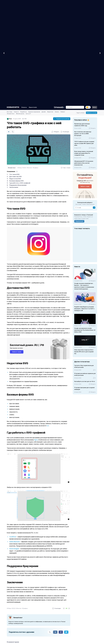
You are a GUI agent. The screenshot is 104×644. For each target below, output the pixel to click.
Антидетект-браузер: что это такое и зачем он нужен (27, 600)
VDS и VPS (75, 620)
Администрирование (34, 7)
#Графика (35, 63)
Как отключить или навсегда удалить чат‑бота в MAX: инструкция (83, 29)
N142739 (7, 636)
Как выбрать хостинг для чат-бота (85, 277)
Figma (36, 335)
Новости (16, 7)
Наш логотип (62, 623)
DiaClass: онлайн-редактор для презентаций (24, 590)
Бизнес (57, 7)
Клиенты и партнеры (49, 626)
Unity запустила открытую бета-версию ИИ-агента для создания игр (84, 247)
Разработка (23, 7)
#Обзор (20, 63)
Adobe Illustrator (15, 437)
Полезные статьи (91, 628)
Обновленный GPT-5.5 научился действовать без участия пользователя (84, 58)
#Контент (30, 63)
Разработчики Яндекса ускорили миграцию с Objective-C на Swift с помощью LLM (84, 204)
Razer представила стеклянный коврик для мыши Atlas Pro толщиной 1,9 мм (84, 49)
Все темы (10, 7)
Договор (46, 632)
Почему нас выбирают (50, 623)
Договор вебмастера (64, 626)
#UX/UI (24, 63)
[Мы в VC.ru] (24, 628)
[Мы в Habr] (20, 628)
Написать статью (92, 8)
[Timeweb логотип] (23, 615)
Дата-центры (90, 625)
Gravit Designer (14, 444)
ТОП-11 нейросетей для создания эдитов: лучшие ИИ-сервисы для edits (84, 39)
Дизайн (44, 7)
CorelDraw (13, 432)
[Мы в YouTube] (15, 628)
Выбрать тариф (17, 247)
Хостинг (75, 618)
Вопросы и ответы (49, 629)
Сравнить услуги (48, 620)
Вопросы (24, 3)
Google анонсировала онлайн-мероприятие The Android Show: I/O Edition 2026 (85, 225)
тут (48, 321)
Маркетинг (50, 7)
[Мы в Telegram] (7, 628)
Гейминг (63, 7)
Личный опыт (11, 9)
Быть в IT (28, 9)
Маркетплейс (33, 3)
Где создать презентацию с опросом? (22, 569)
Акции (46, 637)
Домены (75, 626)
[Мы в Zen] (28, 628)
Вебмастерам (62, 618)
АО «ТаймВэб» (14, 633)
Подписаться (79, 117)
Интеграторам (62, 620)
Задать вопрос (81, 8)
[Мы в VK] (11, 628)
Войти (95, 3)
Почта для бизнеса (77, 623)
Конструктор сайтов (49, 618)
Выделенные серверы (78, 629)
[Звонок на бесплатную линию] (23, 622)
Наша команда (90, 622)
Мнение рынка (20, 9)
